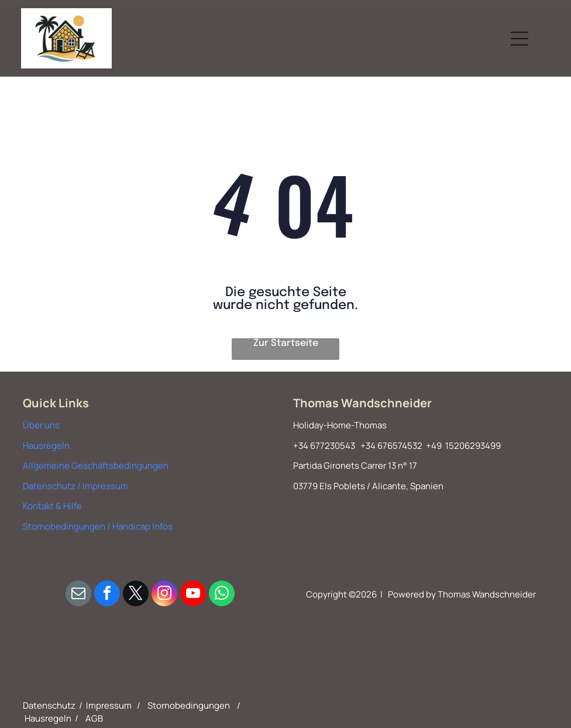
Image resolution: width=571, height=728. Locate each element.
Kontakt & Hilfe (52, 506)
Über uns (41, 425)
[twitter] (136, 595)
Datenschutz (49, 705)
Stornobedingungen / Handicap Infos (98, 526)
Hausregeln (46, 446)
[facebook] (107, 595)
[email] (78, 595)
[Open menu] (520, 39)
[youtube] (193, 595)
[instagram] (164, 595)
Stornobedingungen (189, 705)
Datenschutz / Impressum (75, 486)
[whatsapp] (222, 595)
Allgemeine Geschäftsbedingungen (96, 466)
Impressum (109, 705)
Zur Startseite (286, 343)
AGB (94, 718)
